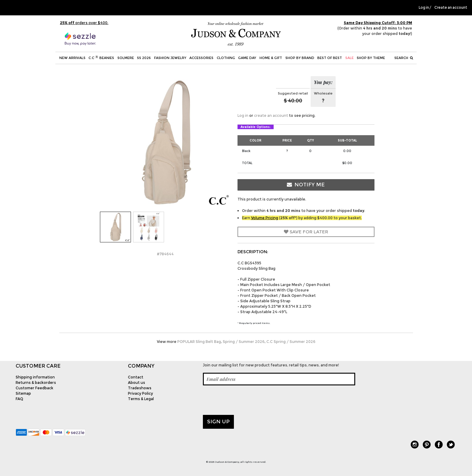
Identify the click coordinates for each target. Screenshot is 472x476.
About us (137, 383)
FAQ (19, 399)
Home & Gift (271, 58)
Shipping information (35, 377)
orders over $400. (84, 23)
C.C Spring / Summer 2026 (291, 342)
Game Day (247, 58)
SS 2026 (144, 58)
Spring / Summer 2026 (244, 342)
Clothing (226, 58)
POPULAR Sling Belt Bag (199, 342)
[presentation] (249, 400)
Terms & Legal (141, 399)
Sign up (218, 422)
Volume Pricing (265, 218)
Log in (424, 8)
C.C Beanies (101, 58)
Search (404, 58)
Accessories (201, 58)
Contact (136, 377)
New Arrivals (72, 58)
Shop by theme (371, 58)
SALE (349, 58)
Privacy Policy (140, 393)
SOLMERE (126, 58)
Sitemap (23, 393)
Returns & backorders (36, 383)
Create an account (451, 8)
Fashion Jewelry (170, 58)
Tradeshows (140, 388)
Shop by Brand (300, 58)
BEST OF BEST (330, 58)
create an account (271, 115)
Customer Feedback (34, 388)
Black (246, 151)
